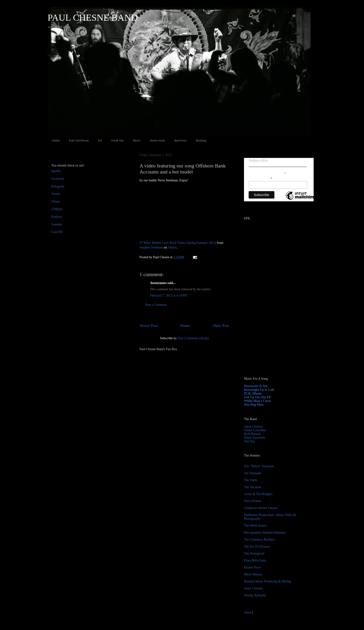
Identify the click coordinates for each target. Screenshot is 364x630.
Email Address (260, 178)
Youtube (57, 224)
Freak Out (117, 140)
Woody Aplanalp (255, 595)
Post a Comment (156, 305)
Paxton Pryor (253, 567)
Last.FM (57, 232)
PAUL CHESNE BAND (93, 18)
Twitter (56, 194)
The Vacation (253, 487)
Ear (100, 140)
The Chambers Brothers (260, 540)
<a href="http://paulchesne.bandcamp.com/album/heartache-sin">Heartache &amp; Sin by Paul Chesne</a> (273, 320)
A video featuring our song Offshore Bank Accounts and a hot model (183, 169)
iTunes (56, 201)
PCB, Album (253, 393)
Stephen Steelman (151, 247)
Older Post (221, 326)
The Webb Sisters (255, 526)
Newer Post (149, 326)
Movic (137, 140)
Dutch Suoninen (255, 438)
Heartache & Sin (256, 386)
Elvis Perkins (253, 501)
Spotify (56, 171)
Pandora (57, 217)
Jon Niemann (253, 473)
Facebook (58, 179)
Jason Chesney (254, 426)
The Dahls (251, 480)
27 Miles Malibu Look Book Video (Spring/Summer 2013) (178, 243)
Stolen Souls (158, 140)
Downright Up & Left (259, 390)
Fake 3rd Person (79, 140)
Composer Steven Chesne (261, 508)
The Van (249, 441)
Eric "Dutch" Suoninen (259, 466)
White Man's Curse (258, 401)
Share (248, 612)
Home (56, 140)
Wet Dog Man (254, 405)
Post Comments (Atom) (193, 338)
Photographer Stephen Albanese (265, 533)
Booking (201, 140)
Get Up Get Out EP (258, 397)
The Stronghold (254, 553)
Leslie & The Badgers (258, 494)
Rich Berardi (252, 434)
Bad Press (181, 140)
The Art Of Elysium (257, 547)
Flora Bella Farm (255, 560)
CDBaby (57, 209)
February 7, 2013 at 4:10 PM (169, 295)
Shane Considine (255, 430)
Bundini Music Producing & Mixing (268, 581)
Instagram (58, 186)
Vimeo (172, 247)
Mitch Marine (253, 574)
